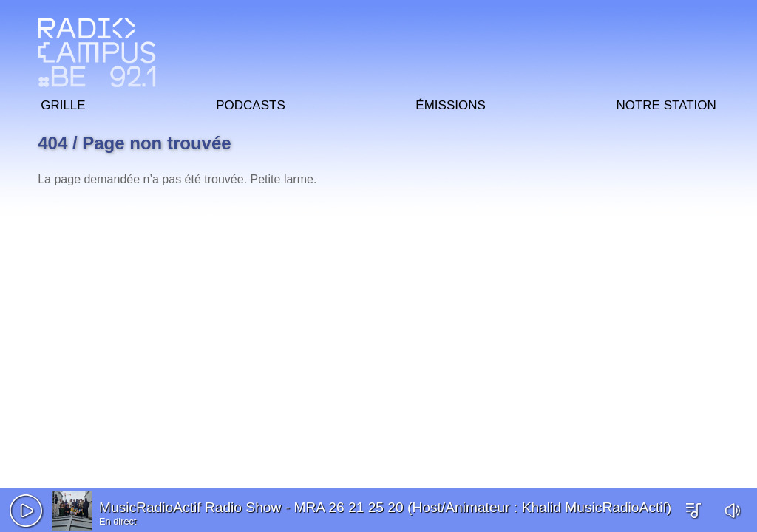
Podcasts (251, 103)
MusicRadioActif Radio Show (190, 507)
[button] (26, 511)
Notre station (666, 103)
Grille (63, 103)
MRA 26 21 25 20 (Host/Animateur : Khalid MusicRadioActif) (482, 507)
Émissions (450, 103)
